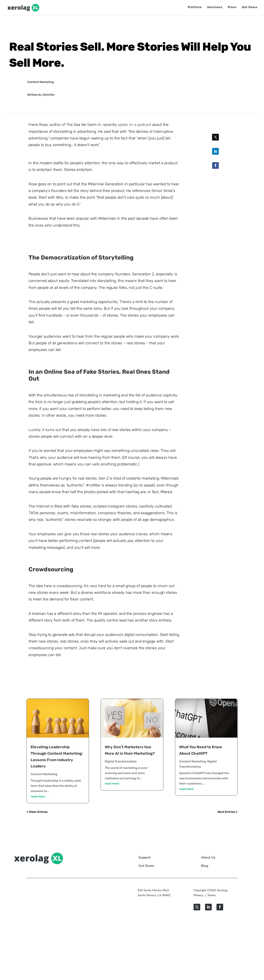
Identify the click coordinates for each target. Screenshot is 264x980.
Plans (232, 8)
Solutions (215, 8)
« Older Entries (37, 812)
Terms (211, 895)
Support (145, 857)
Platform (195, 8)
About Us (208, 857)
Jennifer (49, 95)
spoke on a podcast (135, 125)
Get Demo (250, 8)
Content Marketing (41, 82)
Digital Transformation (121, 761)
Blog (205, 866)
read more (38, 796)
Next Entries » (228, 812)
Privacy (198, 895)
